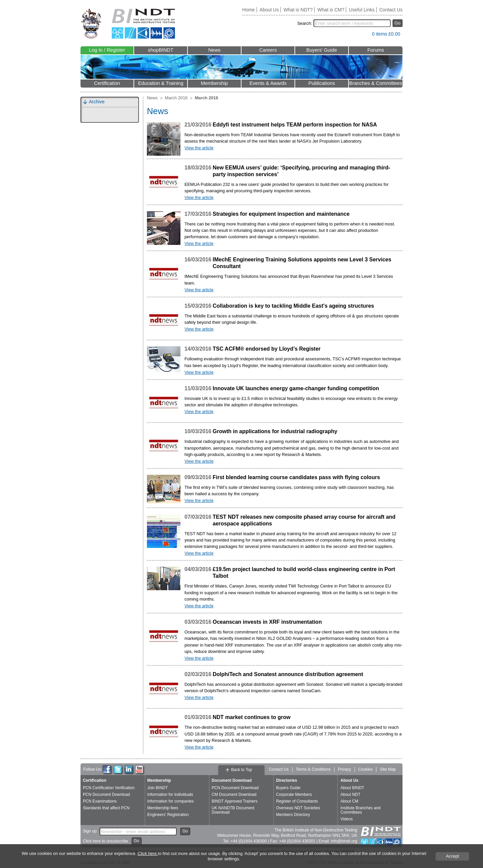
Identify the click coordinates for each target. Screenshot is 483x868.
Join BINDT (157, 788)
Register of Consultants (297, 801)
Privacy (344, 769)
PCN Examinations (100, 801)
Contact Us (391, 10)
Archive (97, 102)
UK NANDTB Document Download (233, 810)
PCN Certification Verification (109, 788)
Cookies (365, 769)
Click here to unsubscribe (105, 841)
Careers (268, 50)
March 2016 (176, 98)
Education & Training (160, 83)
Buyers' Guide (322, 50)
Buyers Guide (288, 788)
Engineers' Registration (168, 815)
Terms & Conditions (313, 769)
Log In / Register (107, 50)
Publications (321, 83)
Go (397, 23)
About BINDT (352, 788)
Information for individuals (170, 795)
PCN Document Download (106, 795)
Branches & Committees (376, 83)
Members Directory (293, 815)
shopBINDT (161, 50)
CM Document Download (234, 795)
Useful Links (362, 10)
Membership (214, 83)
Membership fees (163, 808)
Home (248, 10)
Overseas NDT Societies (298, 808)
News (214, 50)
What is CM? (331, 10)
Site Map (388, 769)
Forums (376, 50)
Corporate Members (294, 795)
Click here (148, 853)
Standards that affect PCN (106, 808)
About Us (269, 10)
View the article (199, 148)
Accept (452, 856)
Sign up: (90, 831)
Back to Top (241, 770)
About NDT (350, 795)
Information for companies (171, 801)
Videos (346, 819)
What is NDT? (298, 10)
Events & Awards (268, 83)
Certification (107, 83)
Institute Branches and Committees (360, 810)
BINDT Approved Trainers (235, 801)
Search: (305, 23)
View (364, 35)
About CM (349, 801)
